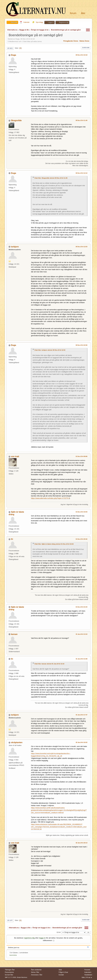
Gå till (59, 932)
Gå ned (10, 48)
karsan (14, 634)
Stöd (60, 970)
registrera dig (29, 938)
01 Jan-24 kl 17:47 (82, 715)
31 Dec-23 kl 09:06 (82, 456)
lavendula (13, 955)
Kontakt (61, 975)
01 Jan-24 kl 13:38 (82, 659)
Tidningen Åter (10, 970)
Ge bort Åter (9, 975)
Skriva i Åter (35, 972)
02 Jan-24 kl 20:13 (82, 843)
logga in (42, 938)
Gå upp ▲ (89, 977)
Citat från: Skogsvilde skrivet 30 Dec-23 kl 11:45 (51, 178)
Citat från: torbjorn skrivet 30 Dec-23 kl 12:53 (50, 350)
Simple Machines (22, 977)
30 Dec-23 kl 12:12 (82, 173)
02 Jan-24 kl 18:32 (82, 742)
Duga (14, 55)
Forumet (87, 970)
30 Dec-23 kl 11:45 (82, 120)
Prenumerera (9, 972)
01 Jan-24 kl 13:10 (82, 634)
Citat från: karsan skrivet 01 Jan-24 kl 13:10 (49, 664)
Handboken (88, 975)
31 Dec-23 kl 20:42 (82, 539)
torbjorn (15, 247)
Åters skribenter (36, 970)
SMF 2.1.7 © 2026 (10, 977)
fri (12, 539)
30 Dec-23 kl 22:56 (82, 345)
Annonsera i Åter (37, 975)
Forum (73, 13)
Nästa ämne (84, 41)
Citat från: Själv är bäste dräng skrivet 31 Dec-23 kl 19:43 (54, 544)
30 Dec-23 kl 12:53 (82, 247)
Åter (83, 13)
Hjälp (83, 977)
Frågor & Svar (63, 972)
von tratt (15, 456)
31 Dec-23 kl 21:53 (82, 607)
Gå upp (10, 920)
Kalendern (88, 972)
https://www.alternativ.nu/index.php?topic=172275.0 (50, 498)
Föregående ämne (71, 41)
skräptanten (17, 742)
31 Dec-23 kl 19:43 (82, 512)
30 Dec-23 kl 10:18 (82, 55)
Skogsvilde (16, 120)
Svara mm (86, 48)
